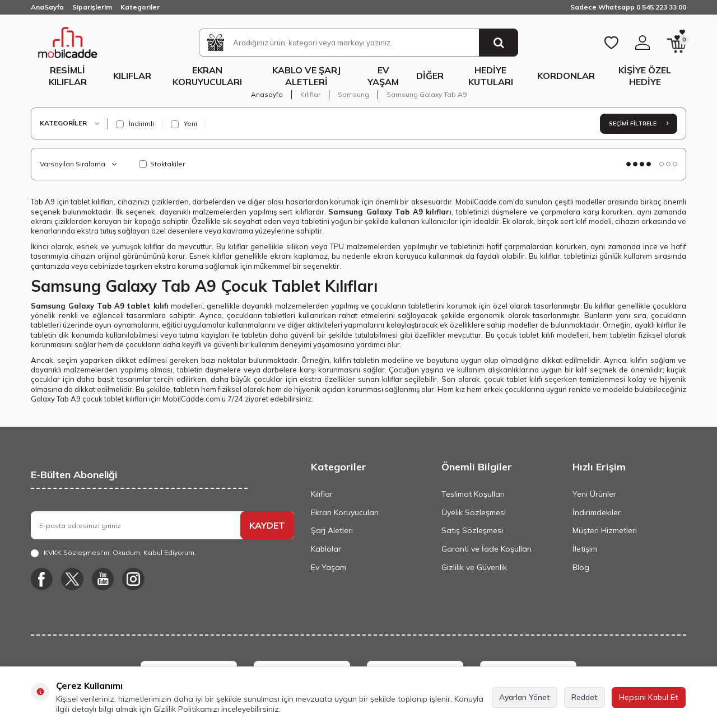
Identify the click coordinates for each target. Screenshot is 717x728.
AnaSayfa (47, 7)
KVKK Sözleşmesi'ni (76, 552)
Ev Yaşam (383, 76)
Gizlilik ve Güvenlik (474, 567)
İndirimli (135, 124)
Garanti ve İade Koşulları (486, 549)
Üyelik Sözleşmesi (474, 512)
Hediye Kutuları (491, 76)
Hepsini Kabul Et (649, 697)
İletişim (585, 549)
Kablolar (326, 549)
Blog (581, 567)
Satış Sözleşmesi (472, 530)
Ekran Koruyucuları (207, 76)
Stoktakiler (162, 164)
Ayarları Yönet (525, 697)
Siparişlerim (92, 7)
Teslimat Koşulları (473, 494)
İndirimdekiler (597, 512)
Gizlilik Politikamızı (186, 709)
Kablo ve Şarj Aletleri (306, 76)
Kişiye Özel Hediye (645, 76)
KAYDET (267, 525)
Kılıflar (132, 76)
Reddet (585, 697)
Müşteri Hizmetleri (605, 530)
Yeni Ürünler (594, 494)
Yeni (184, 124)
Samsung (353, 94)
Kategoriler (140, 7)
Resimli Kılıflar (68, 76)
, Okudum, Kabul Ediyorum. (113, 553)
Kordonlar (566, 76)
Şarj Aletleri (332, 530)
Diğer (430, 76)
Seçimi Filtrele (639, 123)
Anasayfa (267, 94)
